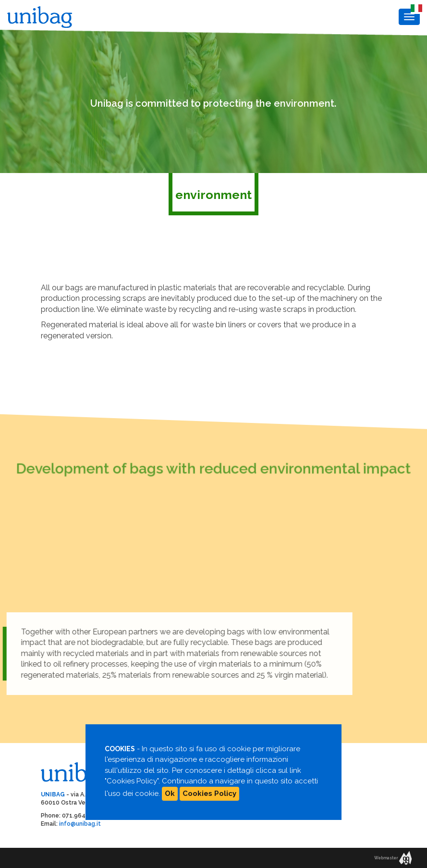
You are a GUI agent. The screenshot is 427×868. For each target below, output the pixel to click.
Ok (170, 794)
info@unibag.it (80, 824)
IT (414, 7)
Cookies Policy (209, 794)
